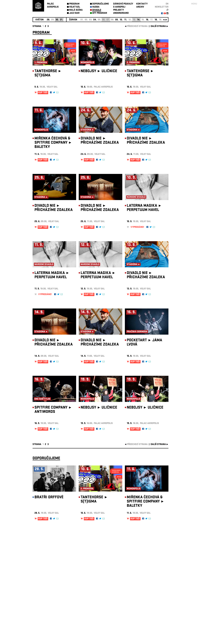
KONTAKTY (142, 4)
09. (117, 20)
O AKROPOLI (119, 7)
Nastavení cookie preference (43, 609)
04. (95, 20)
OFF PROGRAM (100, 13)
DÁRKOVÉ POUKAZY (123, 4)
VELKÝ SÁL (75, 7)
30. (57, 20)
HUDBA (96, 7)
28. (48, 20)
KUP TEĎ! (43, 93)
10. (121, 20)
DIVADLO (97, 10)
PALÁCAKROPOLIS (53, 6)
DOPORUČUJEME (101, 4)
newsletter (162, 7)
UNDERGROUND (121, 13)
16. (147, 20)
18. (156, 20)
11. (126, 20)
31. (61, 20)
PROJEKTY (119, 10)
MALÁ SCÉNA (76, 10)
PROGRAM (74, 4)
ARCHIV (140, 7)
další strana (158, 26)
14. (139, 20)
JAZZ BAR (74, 13)
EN (167, 4)
